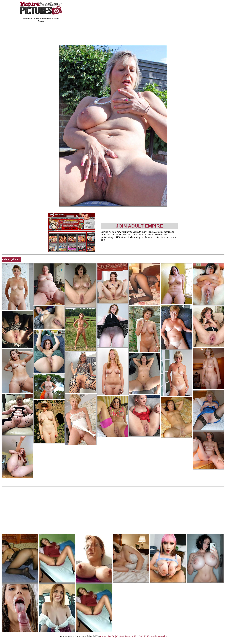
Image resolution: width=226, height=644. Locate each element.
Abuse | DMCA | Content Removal (117, 636)
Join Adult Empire (139, 226)
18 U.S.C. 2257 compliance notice (151, 636)
